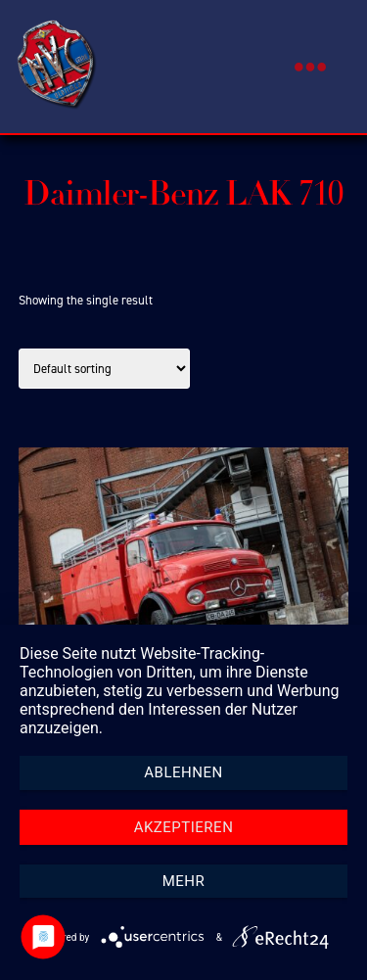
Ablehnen (183, 772)
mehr (184, 881)
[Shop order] (104, 369)
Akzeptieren (184, 827)
